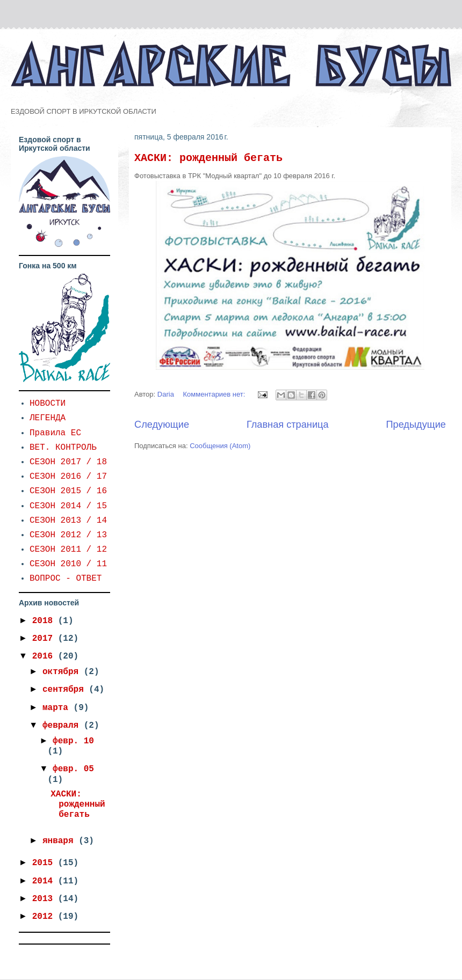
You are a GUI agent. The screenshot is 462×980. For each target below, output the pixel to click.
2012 (45, 917)
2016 (45, 656)
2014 (45, 881)
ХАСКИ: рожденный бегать (208, 158)
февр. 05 (73, 769)
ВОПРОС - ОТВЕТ (66, 579)
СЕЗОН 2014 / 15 (68, 506)
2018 (45, 621)
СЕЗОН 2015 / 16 (68, 491)
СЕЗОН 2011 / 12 (68, 550)
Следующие (162, 425)
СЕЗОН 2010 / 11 (68, 564)
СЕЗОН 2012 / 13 (68, 535)
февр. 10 (73, 741)
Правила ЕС (55, 433)
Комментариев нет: (215, 394)
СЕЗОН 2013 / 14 (68, 521)
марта (58, 708)
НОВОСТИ (48, 404)
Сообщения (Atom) (220, 446)
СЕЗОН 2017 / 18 (68, 462)
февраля (63, 726)
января (60, 841)
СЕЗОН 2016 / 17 (68, 477)
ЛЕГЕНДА (48, 418)
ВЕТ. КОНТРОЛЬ (63, 448)
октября (63, 672)
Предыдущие (416, 425)
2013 (45, 899)
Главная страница (288, 425)
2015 (45, 863)
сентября (66, 690)
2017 (45, 639)
